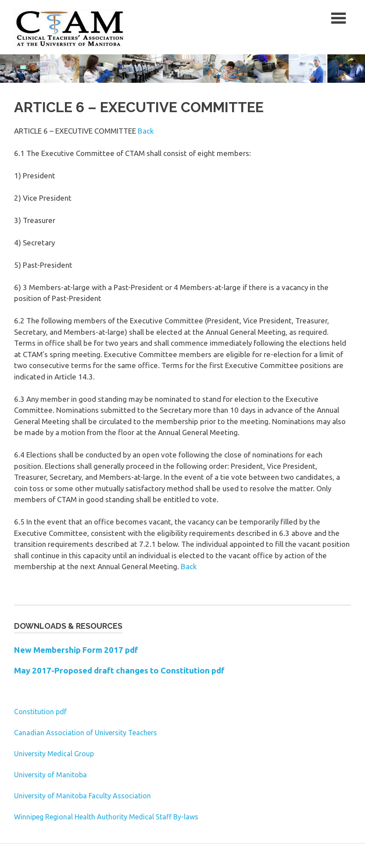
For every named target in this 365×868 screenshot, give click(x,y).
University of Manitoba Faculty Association (82, 796)
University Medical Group (54, 754)
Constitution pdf (40, 712)
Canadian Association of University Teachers (86, 733)
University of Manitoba (50, 775)
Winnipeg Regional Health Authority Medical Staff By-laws (106, 817)
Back (146, 131)
